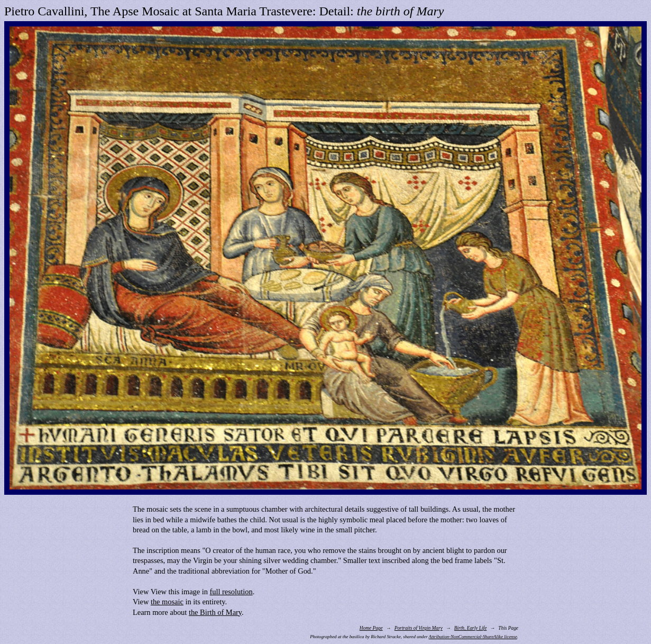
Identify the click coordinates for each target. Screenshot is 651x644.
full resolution (231, 592)
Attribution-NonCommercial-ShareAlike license (473, 637)
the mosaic (167, 602)
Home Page (371, 628)
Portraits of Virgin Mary (419, 628)
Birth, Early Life (471, 628)
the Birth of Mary (215, 612)
